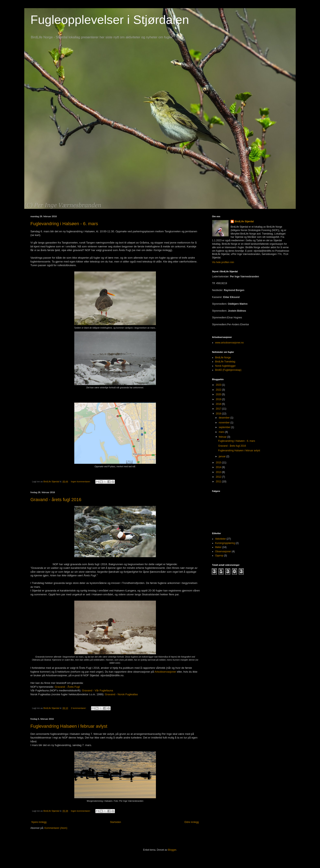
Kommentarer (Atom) (56, 828)
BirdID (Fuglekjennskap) (228, 370)
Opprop (219, 556)
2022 (219, 390)
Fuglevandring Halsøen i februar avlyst (69, 726)
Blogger (172, 850)
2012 (219, 477)
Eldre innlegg (192, 822)
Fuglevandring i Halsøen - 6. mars (64, 224)
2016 (219, 414)
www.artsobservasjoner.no (229, 343)
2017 (219, 409)
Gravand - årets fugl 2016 (56, 500)
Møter (218, 547)
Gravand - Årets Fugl (67, 687)
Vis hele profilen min (223, 262)
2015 (219, 463)
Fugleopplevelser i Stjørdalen (110, 20)
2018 (219, 404)
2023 (219, 385)
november (225, 423)
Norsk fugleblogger (225, 366)
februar (223, 437)
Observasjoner (223, 551)
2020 (219, 394)
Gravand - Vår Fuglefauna (97, 690)
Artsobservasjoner (165, 672)
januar (223, 456)
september (225, 427)
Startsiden (116, 822)
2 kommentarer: (79, 708)
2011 (219, 482)
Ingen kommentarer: (81, 482)
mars (222, 432)
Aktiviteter (221, 539)
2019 (219, 399)
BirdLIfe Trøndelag (225, 362)
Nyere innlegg (39, 822)
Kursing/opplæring (225, 543)
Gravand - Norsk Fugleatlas (121, 694)
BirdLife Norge (223, 358)
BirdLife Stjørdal (244, 221)
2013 (219, 472)
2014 (219, 467)
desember (225, 418)
